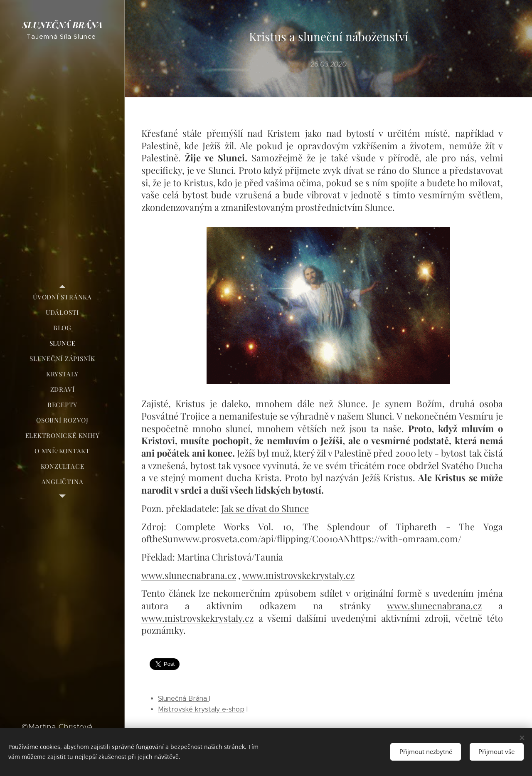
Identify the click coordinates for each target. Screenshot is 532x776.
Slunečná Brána (183, 698)
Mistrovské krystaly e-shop (201, 709)
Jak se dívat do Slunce (265, 508)
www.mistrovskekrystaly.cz (298, 575)
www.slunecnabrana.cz (189, 575)
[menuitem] (62, 297)
